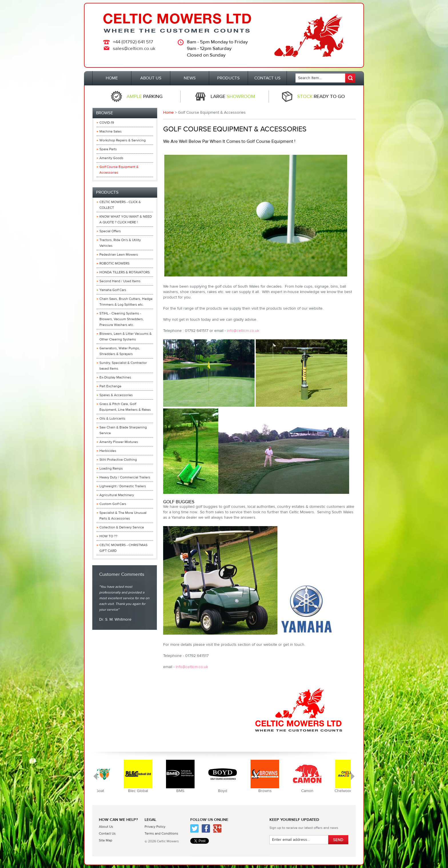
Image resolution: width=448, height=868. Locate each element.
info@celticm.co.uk (243, 331)
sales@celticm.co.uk (134, 49)
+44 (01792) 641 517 (133, 42)
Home (168, 113)
